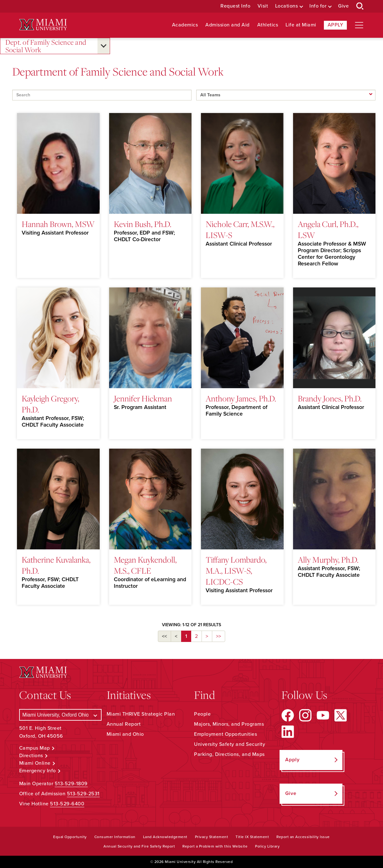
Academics (185, 25)
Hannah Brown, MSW (58, 224)
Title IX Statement (252, 837)
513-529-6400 (67, 804)
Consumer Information (115, 837)
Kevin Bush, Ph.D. (143, 224)
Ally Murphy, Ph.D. (328, 559)
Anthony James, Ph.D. (241, 398)
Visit (263, 6)
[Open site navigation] (359, 25)
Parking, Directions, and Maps (229, 754)
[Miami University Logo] (43, 25)
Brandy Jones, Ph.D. (330, 398)
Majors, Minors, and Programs (229, 724)
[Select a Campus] (60, 715)
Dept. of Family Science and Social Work (46, 46)
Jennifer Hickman (143, 398)
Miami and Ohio (125, 734)
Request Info (235, 6)
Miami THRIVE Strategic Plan (141, 714)
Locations (287, 6)
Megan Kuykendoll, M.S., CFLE (145, 565)
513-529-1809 (71, 784)
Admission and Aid (228, 25)
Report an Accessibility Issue (303, 837)
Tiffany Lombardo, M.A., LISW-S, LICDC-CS (236, 570)
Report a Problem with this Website (215, 846)
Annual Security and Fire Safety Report (139, 846)
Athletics (268, 25)
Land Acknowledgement (165, 837)
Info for (318, 6)
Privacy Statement (212, 837)
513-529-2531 (83, 794)
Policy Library (267, 846)
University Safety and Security (230, 744)
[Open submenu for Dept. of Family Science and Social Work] (104, 46)
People (202, 714)
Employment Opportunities (225, 734)
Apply (336, 25)
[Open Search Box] (360, 6)
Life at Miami (301, 25)
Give (343, 6)
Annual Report (124, 724)
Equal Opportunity (70, 837)
